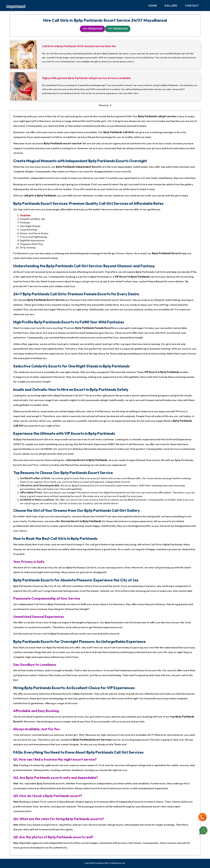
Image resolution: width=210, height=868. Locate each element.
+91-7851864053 (92, 29)
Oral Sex (25, 215)
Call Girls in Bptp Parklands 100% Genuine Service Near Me (79, 46)
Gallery (171, 6)
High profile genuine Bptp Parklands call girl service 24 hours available (86, 78)
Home (153, 6)
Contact (192, 6)
